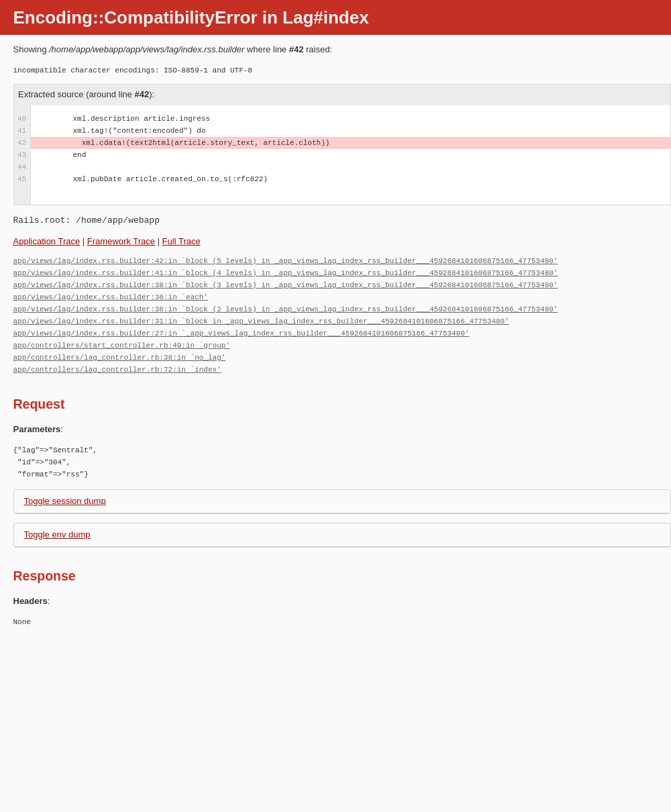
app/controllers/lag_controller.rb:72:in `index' (117, 369)
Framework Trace (121, 241)
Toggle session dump (65, 501)
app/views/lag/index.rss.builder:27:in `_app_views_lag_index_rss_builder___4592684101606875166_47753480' (242, 333)
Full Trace (182, 241)
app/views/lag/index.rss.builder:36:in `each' (111, 297)
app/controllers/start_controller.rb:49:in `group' (122, 345)
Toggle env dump (57, 535)
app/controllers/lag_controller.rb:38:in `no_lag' (120, 357)
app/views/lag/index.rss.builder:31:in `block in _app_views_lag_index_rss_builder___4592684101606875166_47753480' (261, 321)
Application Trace (47, 241)
